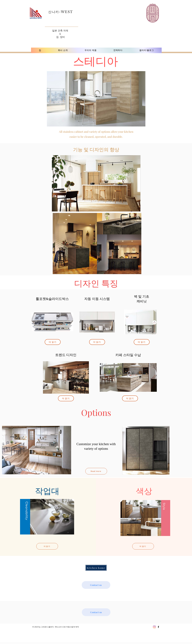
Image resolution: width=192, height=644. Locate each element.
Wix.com (58, 627)
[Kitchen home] (96, 568)
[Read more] (96, 471)
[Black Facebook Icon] (158, 627)
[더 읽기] (53, 342)
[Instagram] (154, 627)
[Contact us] (96, 585)
